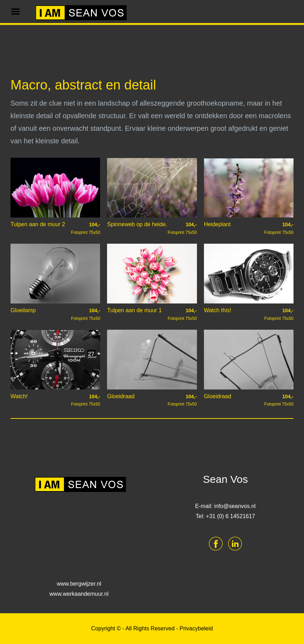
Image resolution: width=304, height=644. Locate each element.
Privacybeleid (196, 628)
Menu (18, 12)
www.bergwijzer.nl (79, 584)
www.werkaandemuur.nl (79, 594)
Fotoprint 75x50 (86, 228)
